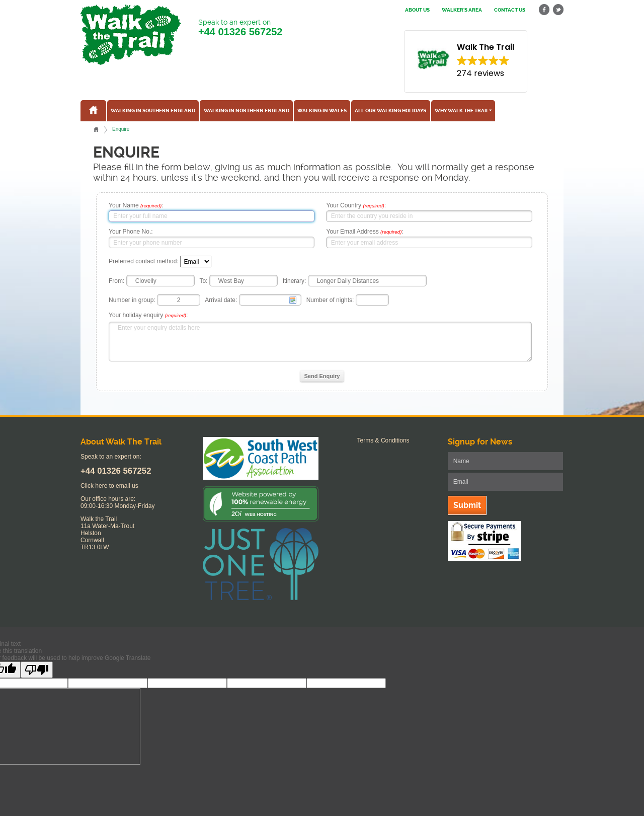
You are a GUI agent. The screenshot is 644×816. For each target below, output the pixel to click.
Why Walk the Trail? (463, 111)
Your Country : (356, 205)
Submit (467, 505)
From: (116, 281)
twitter (558, 10)
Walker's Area (462, 10)
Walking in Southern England (153, 111)
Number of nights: (330, 300)
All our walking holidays (390, 111)
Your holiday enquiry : (148, 315)
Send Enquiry (322, 376)
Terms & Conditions (383, 440)
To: (203, 281)
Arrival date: (221, 300)
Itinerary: (295, 281)
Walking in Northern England (247, 111)
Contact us (510, 10)
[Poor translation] (37, 670)
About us (417, 10)
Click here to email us (109, 486)
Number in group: (132, 300)
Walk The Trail (131, 35)
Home (96, 129)
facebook (544, 10)
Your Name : (136, 205)
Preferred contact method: (144, 262)
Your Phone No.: (131, 232)
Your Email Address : (365, 232)
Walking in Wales (322, 111)
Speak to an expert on (240, 28)
